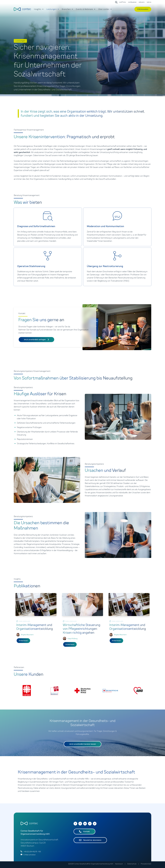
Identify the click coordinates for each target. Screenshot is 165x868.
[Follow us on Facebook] (95, 824)
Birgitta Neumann (27, 635)
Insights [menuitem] (38, 9)
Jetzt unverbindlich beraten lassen (83, 744)
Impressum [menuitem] (119, 864)
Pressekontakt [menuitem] (146, 864)
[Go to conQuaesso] (132, 2)
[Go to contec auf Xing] (90, 824)
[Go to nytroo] (149, 2)
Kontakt (84, 832)
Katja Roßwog (73, 639)
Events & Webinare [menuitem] (84, 9)
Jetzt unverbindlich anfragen (36, 340)
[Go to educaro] (141, 2)
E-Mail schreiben (30, 855)
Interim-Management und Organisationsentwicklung (35, 627)
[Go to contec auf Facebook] (75, 824)
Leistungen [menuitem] (51, 9)
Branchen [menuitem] (66, 9)
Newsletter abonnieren (90, 840)
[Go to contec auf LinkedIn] (85, 824)
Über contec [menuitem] (104, 9)
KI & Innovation (143, 9)
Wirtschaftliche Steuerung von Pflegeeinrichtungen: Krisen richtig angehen (82, 629)
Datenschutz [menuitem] (132, 864)
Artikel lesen (23, 641)
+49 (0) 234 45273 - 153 (32, 852)
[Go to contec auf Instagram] (80, 824)
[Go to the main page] (22, 9)
